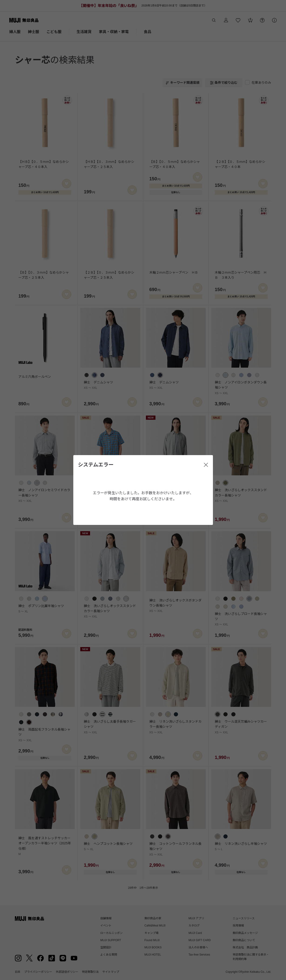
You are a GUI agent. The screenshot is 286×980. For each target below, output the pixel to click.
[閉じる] (206, 465)
